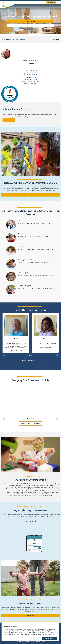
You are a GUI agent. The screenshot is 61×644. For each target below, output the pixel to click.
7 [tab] (36, 32)
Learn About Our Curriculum (30, 424)
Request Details (31, 615)
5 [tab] (32, 32)
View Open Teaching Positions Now (40, 2)
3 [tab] (29, 32)
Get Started (55, 40)
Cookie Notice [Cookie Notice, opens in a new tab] (51, 634)
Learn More (30, 195)
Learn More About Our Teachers (31, 360)
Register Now (31, 26)
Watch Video (30, 521)
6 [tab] (34, 32)
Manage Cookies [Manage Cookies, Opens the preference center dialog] (48, 638)
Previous (4, 355)
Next (57, 355)
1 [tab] (25, 32)
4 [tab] (31, 32)
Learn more (9, 120)
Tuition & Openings (31, 21)
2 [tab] (27, 32)
